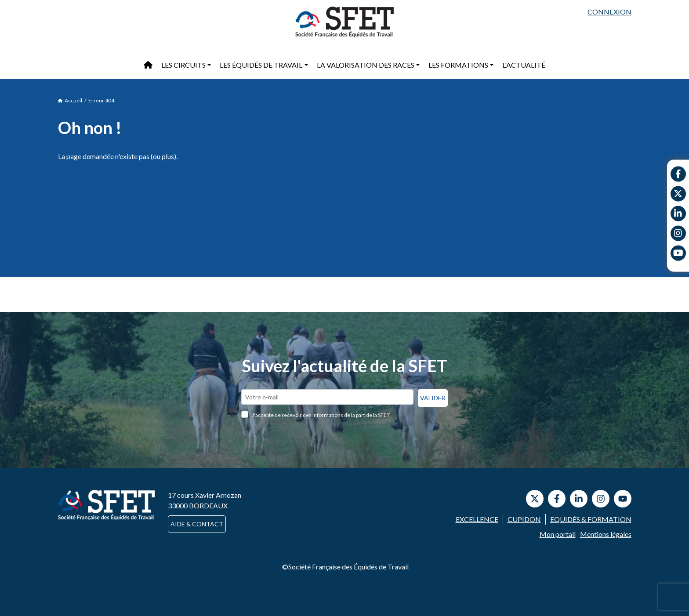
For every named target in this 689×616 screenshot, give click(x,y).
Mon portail (558, 534)
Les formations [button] (458, 65)
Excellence (477, 519)
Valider (433, 398)
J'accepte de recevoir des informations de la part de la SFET (321, 415)
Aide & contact (197, 524)
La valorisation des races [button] (366, 65)
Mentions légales (606, 534)
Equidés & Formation (591, 519)
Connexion (609, 12)
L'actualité (524, 65)
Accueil (70, 101)
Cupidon (524, 519)
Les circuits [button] (183, 65)
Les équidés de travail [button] (261, 65)
